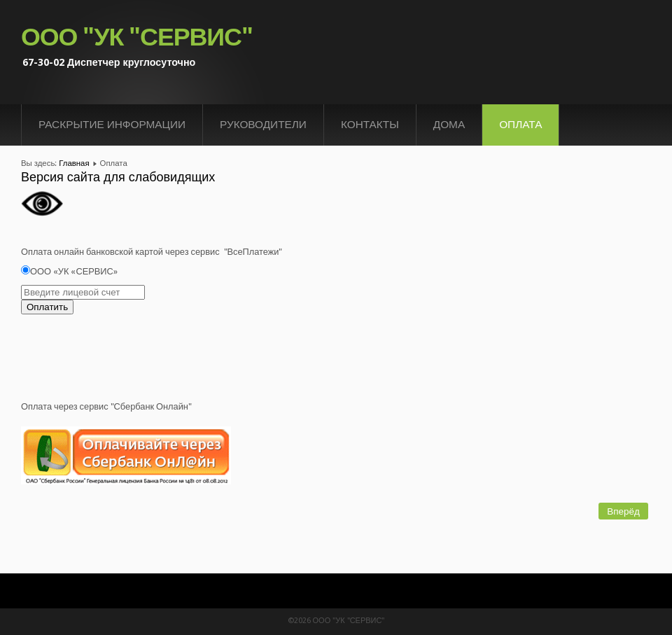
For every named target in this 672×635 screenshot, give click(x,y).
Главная (74, 163)
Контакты (370, 125)
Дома (449, 125)
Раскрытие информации (112, 125)
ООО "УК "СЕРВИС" (137, 37)
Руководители (263, 125)
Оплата (520, 125)
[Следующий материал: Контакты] (623, 511)
